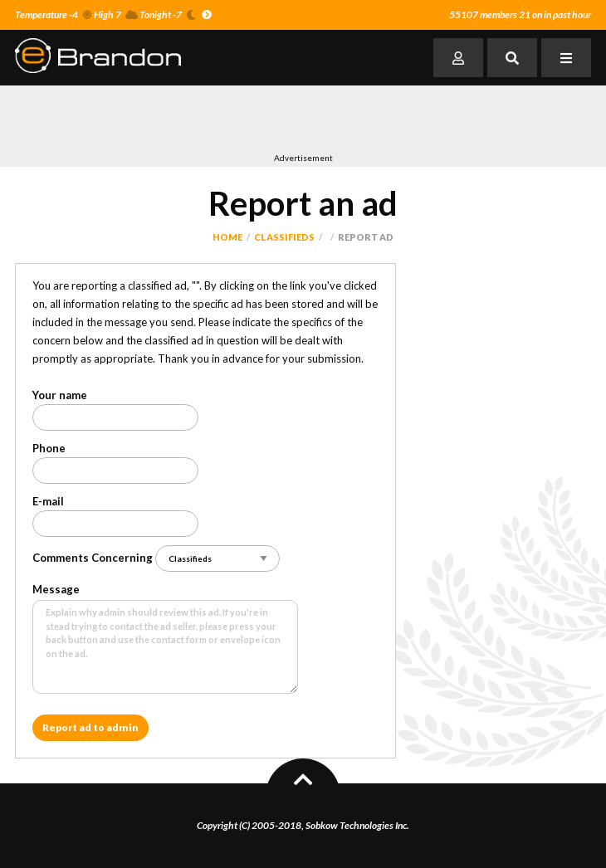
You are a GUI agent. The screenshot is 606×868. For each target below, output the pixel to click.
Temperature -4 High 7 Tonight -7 (113, 15)
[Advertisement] (209, 119)
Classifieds (284, 237)
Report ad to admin (90, 727)
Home (227, 237)
